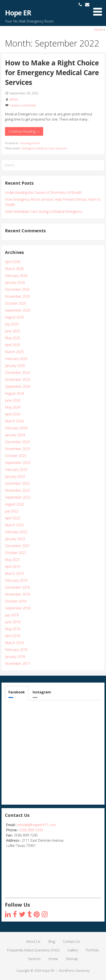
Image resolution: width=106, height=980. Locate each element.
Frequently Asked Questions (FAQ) (33, 950)
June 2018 (13, 622)
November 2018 (17, 594)
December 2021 (17, 546)
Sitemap (72, 959)
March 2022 (14, 525)
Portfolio (92, 950)
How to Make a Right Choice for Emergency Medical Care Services (52, 72)
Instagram (42, 692)
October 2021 (16, 553)
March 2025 (14, 352)
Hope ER (18, 13)
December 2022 (17, 483)
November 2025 (17, 296)
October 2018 (16, 601)
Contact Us (71, 941)
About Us (33, 941)
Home (98, 30)
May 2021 (13, 560)
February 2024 (16, 428)
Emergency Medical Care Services (44, 148)
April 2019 (13, 567)
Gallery (73, 950)
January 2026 (15, 283)
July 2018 (12, 615)
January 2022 (15, 539)
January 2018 (15, 657)
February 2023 (16, 470)
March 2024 (14, 421)
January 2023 (15, 476)
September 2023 (18, 463)
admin (14, 99)
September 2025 (18, 310)
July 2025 (12, 324)
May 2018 (13, 629)
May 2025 (13, 338)
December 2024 (17, 373)
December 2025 (17, 289)
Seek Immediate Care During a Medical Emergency (44, 211)
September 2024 (18, 386)
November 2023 (17, 449)
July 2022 (12, 511)
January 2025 (15, 366)
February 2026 (16, 276)
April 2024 (13, 414)
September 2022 (18, 497)
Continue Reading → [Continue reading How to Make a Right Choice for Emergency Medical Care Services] (24, 131)
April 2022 (13, 518)
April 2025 (13, 345)
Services (34, 959)
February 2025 (16, 359)
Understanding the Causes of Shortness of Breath (43, 192)
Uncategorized (29, 143)
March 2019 (14, 573)
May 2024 (13, 407)
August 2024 (15, 393)
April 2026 (13, 262)
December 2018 (17, 587)
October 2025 (16, 303)
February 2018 (16, 650)
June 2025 (13, 331)
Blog (52, 941)
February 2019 (16, 580)
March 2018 (14, 643)
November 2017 (17, 664)
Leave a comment (23, 105)
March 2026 (14, 269)
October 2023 (16, 456)
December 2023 (17, 442)
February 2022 (16, 532)
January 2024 (15, 435)
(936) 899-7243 (31, 830)
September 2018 (18, 608)
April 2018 (13, 636)
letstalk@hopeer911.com (37, 825)
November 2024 (17, 379)
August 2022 (15, 504)
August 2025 (15, 317)
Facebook (17, 692)
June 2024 (13, 400)
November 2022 (17, 490)
